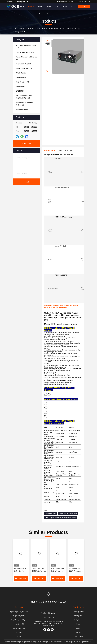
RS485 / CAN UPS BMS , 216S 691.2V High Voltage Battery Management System (21, 570)
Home (22, 6)
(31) (24, 68)
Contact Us (48, 8)
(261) (26, 47)
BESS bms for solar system (68, 514)
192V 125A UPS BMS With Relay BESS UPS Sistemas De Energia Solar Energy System (38, 570)
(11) (24, 97)
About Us (40, 8)
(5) (20, 91)
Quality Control (78, 620)
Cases (78, 628)
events (57, 6)
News (78, 624)
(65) (25, 52)
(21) (24, 104)
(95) (21, 73)
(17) (21, 86)
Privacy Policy (78, 636)
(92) (26, 58)
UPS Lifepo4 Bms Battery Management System (61, 518)
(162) (23, 64)
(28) (21, 77)
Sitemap (78, 632)
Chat (84, 6)
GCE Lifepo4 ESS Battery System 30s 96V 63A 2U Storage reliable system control (57, 570)
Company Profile (78, 612)
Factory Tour (78, 616)
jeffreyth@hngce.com (65, 1)
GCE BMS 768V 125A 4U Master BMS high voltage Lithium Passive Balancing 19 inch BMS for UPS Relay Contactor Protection (76, 570)
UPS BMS (31, 28)
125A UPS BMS (51, 514)
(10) (22, 82)
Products (31, 6)
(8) (22, 109)
